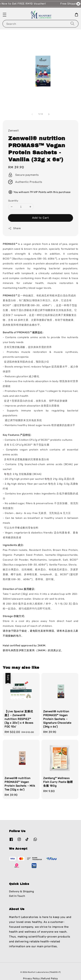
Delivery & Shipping (21, 891)
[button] (5, 15)
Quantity (13, 201)
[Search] (72, 24)
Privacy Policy (31, 978)
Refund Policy (50, 978)
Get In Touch (17, 896)
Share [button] (15, 228)
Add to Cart (40, 218)
